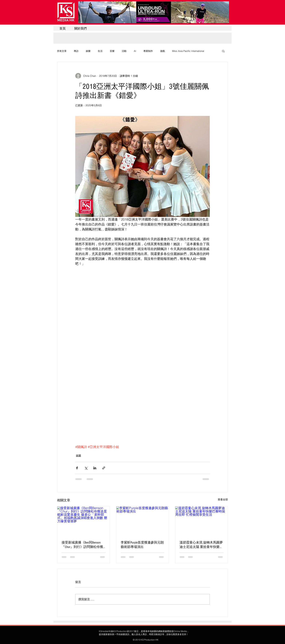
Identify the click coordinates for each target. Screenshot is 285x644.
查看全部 (223, 500)
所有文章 (62, 51)
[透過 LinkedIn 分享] (95, 468)
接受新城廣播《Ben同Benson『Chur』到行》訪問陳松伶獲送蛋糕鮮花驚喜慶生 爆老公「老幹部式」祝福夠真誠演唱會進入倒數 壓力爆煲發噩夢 (83, 545)
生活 (100, 51)
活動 (124, 51)
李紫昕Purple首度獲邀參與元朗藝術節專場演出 (142, 545)
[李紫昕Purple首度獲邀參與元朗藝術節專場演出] (143, 521)
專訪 (76, 51)
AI (135, 51)
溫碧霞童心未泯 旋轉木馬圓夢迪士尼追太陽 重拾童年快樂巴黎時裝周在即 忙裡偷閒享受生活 (201, 545)
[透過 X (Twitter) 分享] (86, 468)
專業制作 (148, 51)
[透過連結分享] (104, 468)
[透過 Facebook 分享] (77, 468)
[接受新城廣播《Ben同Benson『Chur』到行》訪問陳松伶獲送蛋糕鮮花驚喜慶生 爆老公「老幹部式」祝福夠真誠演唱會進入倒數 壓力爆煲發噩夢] (84, 521)
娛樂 (88, 51)
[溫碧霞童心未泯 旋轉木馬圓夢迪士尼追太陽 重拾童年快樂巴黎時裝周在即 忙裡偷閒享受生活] (201, 521)
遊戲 (162, 51)
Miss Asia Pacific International (188, 51)
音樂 (112, 51)
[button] (223, 51)
